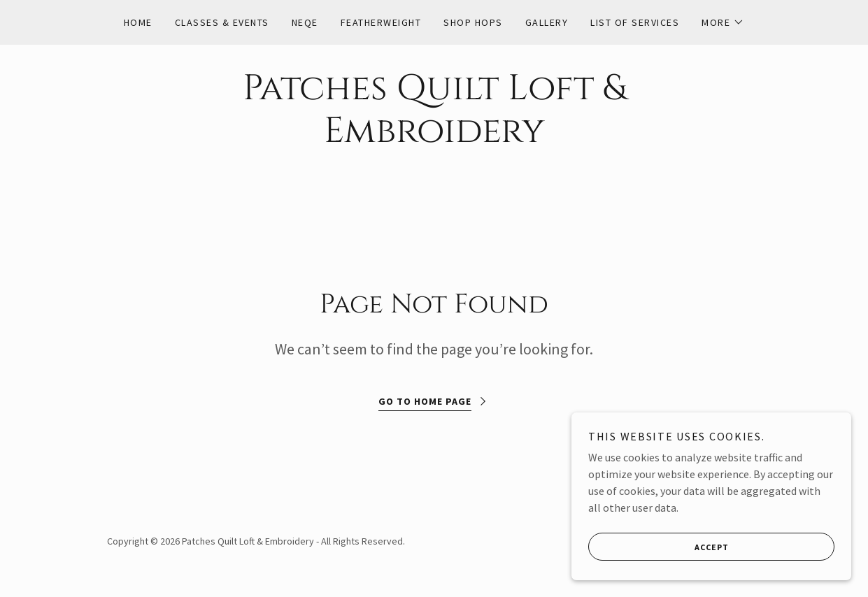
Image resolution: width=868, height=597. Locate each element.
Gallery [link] (547, 22)
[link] (434, 138)
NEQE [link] (305, 22)
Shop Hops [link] (473, 22)
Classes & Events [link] (222, 22)
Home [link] (138, 22)
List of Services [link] (635, 22)
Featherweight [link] (381, 22)
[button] (723, 22)
